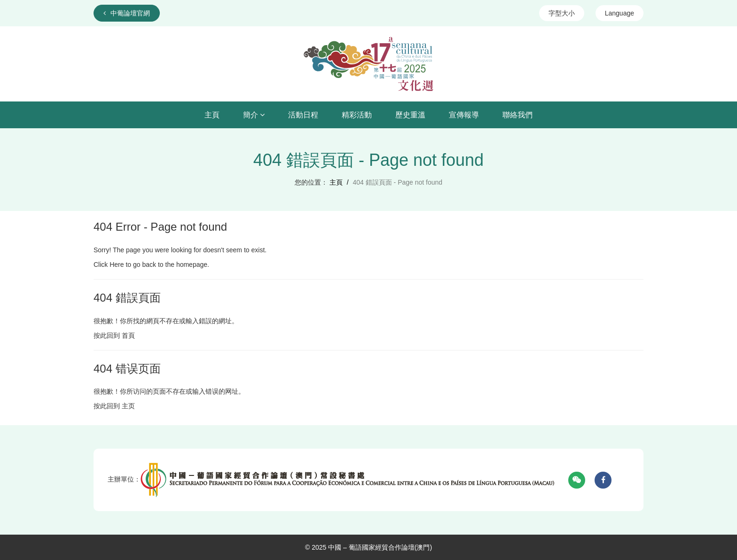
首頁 (128, 335)
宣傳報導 (464, 115)
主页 (128, 406)
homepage (192, 264)
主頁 (212, 115)
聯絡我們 (517, 115)
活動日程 (303, 115)
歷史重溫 (410, 115)
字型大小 (562, 13)
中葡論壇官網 (127, 13)
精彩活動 (357, 115)
